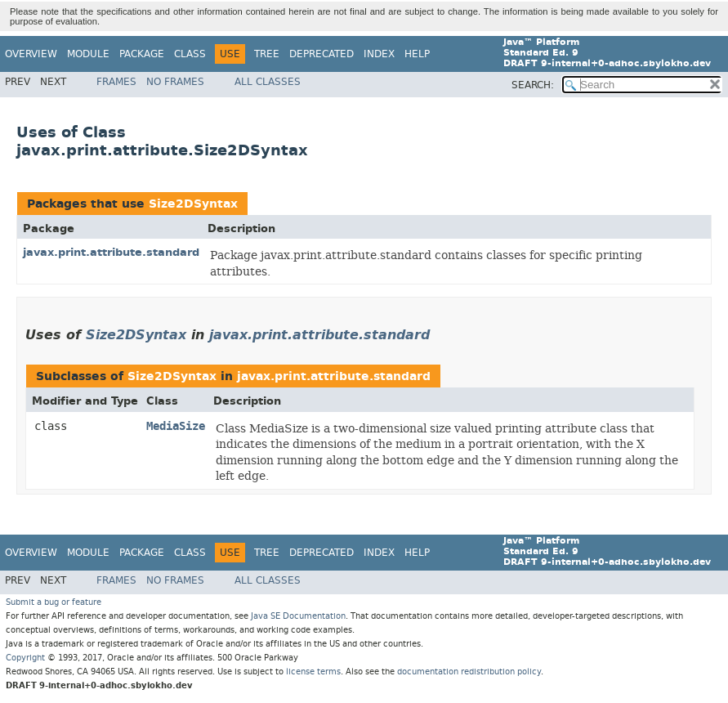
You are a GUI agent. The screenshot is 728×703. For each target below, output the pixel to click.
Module (88, 54)
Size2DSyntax (193, 204)
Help (417, 54)
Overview (31, 54)
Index (379, 54)
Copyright (25, 658)
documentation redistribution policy (469, 672)
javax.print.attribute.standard (111, 252)
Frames (116, 82)
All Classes (268, 82)
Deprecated (322, 54)
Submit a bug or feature (54, 602)
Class (190, 54)
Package (142, 54)
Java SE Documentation (298, 616)
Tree (267, 54)
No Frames (175, 82)
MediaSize (176, 426)
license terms (313, 672)
